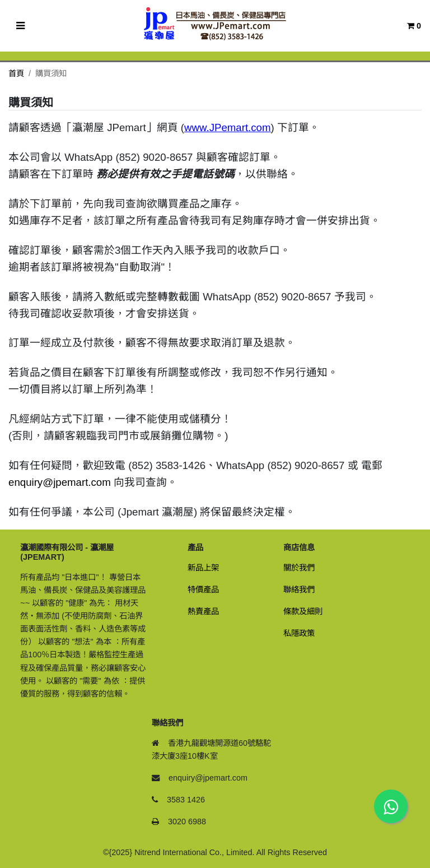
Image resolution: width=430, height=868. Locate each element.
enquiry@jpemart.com (60, 482)
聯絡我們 (299, 590)
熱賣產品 (203, 611)
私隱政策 (299, 633)
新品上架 (203, 568)
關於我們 (299, 568)
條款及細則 (303, 611)
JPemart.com (240, 127)
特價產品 (203, 590)
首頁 (16, 73)
